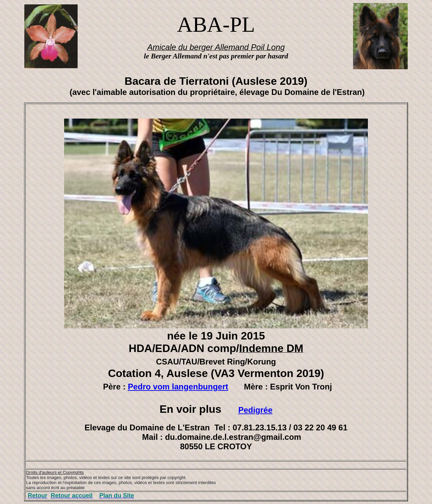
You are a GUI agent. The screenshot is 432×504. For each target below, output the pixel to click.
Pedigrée (255, 410)
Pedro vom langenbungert (178, 387)
